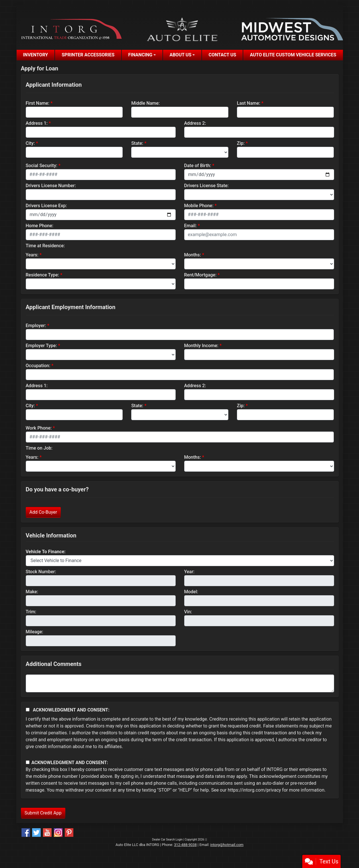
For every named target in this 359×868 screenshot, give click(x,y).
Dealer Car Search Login (167, 840)
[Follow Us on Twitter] (36, 833)
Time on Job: (39, 448)
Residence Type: (43, 275)
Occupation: (38, 366)
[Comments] (180, 683)
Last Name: (249, 103)
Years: (32, 255)
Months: (193, 255)
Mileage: (35, 632)
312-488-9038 (185, 845)
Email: (191, 226)
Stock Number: (41, 572)
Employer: (36, 326)
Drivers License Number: (51, 186)
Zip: (241, 143)
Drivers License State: (207, 186)
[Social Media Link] (58, 833)
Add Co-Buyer (43, 512)
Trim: (31, 612)
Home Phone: (40, 226)
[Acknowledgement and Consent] (28, 710)
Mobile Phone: (199, 206)
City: (30, 143)
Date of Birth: (198, 166)
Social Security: (42, 166)
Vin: (188, 612)
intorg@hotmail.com (227, 845)
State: (137, 143)
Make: (32, 592)
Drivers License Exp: (46, 206)
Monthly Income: (201, 346)
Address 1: (37, 123)
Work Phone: (39, 428)
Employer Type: (41, 346)
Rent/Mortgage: (200, 275)
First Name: (38, 103)
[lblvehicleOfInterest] (180, 561)
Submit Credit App (43, 813)
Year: (189, 572)
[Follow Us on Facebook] (26, 833)
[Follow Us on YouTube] (47, 833)
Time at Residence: (45, 246)
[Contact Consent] (28, 762)
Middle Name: (145, 103)
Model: (191, 592)
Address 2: (195, 123)
